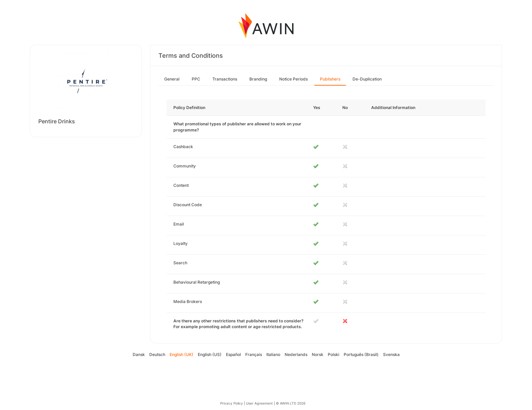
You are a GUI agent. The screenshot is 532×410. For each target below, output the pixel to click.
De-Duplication (367, 79)
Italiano (273, 354)
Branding (258, 79)
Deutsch (157, 354)
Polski (334, 354)
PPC (196, 79)
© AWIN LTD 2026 (291, 403)
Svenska (391, 354)
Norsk (318, 354)
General (172, 79)
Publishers (330, 79)
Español (233, 354)
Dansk (139, 354)
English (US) (210, 354)
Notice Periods (293, 79)
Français (254, 354)
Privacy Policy (232, 403)
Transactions (225, 79)
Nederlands (296, 354)
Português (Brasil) (361, 354)
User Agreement (259, 403)
